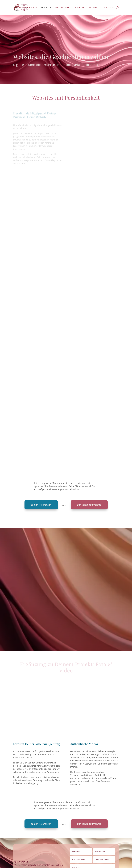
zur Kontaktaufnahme (89, 505)
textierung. (79, 8)
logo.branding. (28, 8)
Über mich (108, 8)
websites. (46, 8)
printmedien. (62, 8)
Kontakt (94, 8)
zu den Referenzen (41, 505)
